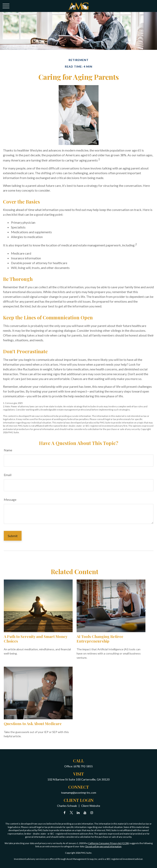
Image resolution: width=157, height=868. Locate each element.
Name (8, 450)
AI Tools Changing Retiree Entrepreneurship (100, 639)
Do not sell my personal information (103, 846)
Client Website (91, 806)
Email (8, 475)
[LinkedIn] (78, 812)
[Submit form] (13, 536)
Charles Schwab (67, 806)
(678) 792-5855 (83, 766)
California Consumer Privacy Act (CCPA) (109, 843)
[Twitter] (71, 812)
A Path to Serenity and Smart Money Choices (36, 639)
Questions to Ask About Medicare (33, 724)
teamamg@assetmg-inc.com (79, 793)
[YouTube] (85, 812)
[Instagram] (92, 812)
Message (10, 499)
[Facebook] (65, 812)
